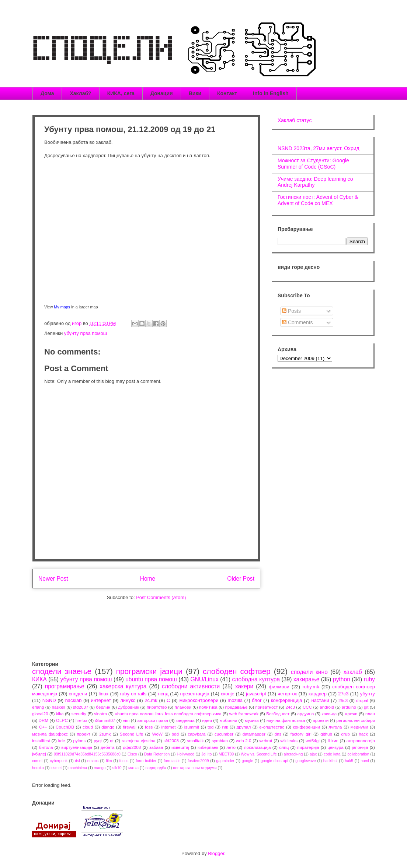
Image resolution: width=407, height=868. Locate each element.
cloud (88, 727)
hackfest (331, 761)
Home (148, 579)
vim (126, 720)
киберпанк (208, 747)
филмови (279, 687)
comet (37, 761)
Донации (162, 93)
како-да (329, 714)
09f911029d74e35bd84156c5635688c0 (87, 754)
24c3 (290, 707)
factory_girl (301, 734)
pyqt (98, 741)
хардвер (318, 694)
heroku (38, 768)
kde (62, 741)
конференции (307, 727)
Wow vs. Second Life (259, 754)
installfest (41, 741)
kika (60, 714)
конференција (287, 700)
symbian (220, 741)
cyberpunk (59, 761)
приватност (266, 707)
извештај (180, 747)
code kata (332, 754)
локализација (258, 747)
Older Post (241, 579)
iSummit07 (105, 720)
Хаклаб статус (295, 120)
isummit (192, 727)
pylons (80, 741)
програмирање (65, 686)
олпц (284, 747)
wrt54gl (313, 741)
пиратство (157, 707)
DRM (44, 720)
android (327, 707)
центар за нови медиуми (195, 768)
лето (231, 747)
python (342, 679)
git (366, 707)
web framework (244, 714)
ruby (369, 679)
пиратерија (308, 747)
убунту (368, 694)
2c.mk (151, 700)
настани (320, 700)
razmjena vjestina (139, 741)
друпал (244, 727)
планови (183, 707)
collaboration (359, 754)
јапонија (360, 747)
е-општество (272, 727)
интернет (101, 700)
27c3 (343, 694)
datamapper (254, 734)
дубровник (128, 707)
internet (169, 727)
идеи (207, 720)
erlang (38, 707)
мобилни (229, 720)
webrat (266, 741)
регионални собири (356, 720)
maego (100, 768)
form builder (146, 761)
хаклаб (353, 672)
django (108, 727)
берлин (103, 707)
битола (46, 747)
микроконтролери (199, 700)
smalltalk (195, 741)
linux (104, 694)
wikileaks (289, 741)
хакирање (307, 679)
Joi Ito (206, 754)
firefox (81, 720)
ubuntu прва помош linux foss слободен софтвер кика (168, 714)
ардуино (305, 714)
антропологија (361, 741)
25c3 (343, 700)
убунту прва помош (86, 333)
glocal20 (40, 714)
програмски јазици (149, 671)
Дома (47, 93)
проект (83, 734)
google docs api (274, 761)
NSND (49, 700)
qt (112, 741)
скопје (228, 694)
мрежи (351, 714)
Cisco (132, 754)
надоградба (156, 768)
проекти (321, 720)
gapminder (225, 761)
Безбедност (278, 714)
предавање (236, 707)
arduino (349, 707)
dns (278, 734)
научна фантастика (286, 720)
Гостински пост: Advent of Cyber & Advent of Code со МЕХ (318, 200)
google (248, 761)
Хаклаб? (80, 93)
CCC (307, 707)
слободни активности (191, 686)
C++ (43, 727)
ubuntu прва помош (151, 679)
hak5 (349, 761)
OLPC (62, 720)
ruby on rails (133, 694)
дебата (108, 747)
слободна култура (256, 679)
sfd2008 (171, 741)
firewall (129, 727)
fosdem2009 (198, 761)
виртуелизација (77, 747)
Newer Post (53, 579)
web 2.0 (244, 741)
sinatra (100, 714)
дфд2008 (132, 747)
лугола (335, 727)
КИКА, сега (121, 93)
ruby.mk (311, 687)
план (370, 714)
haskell (58, 707)
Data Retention (157, 754)
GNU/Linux (204, 679)
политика (208, 707)
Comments (298, 322)
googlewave (305, 761)
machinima (78, 768)
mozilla (235, 700)
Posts (291, 311)
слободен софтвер (237, 671)
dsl (77, 761)
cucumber (224, 734)
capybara (196, 734)
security (79, 714)
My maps (62, 307)
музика (252, 720)
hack (363, 734)
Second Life (132, 734)
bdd (175, 734)
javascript (256, 694)
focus (124, 761)
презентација (194, 694)
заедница (185, 720)
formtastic (172, 761)
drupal (362, 700)
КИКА (39, 679)
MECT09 (226, 754)
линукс (128, 700)
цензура (335, 747)
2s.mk (105, 734)
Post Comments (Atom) (161, 597)
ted (211, 727)
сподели (78, 694)
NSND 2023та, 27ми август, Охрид (319, 148)
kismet (56, 768)
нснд (163, 694)
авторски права (152, 720)
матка (133, 768)
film (109, 761)
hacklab (74, 700)
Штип (333, 741)
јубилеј (39, 754)
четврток (287, 694)
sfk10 (117, 768)
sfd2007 (81, 707)
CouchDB (65, 727)
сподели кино (309, 672)
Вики (195, 93)
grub (345, 734)
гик (225, 727)
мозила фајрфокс (50, 734)
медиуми (359, 727)
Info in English (271, 93)
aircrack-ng (293, 754)
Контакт (227, 93)
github (326, 734)
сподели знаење (62, 671)
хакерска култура (123, 686)
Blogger (216, 853)
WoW (157, 734)
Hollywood (185, 754)
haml (365, 761)
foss (149, 727)
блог (257, 700)
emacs (93, 761)
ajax (313, 754)
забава (156, 747)
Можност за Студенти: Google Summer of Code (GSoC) (313, 164)
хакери (244, 686)
